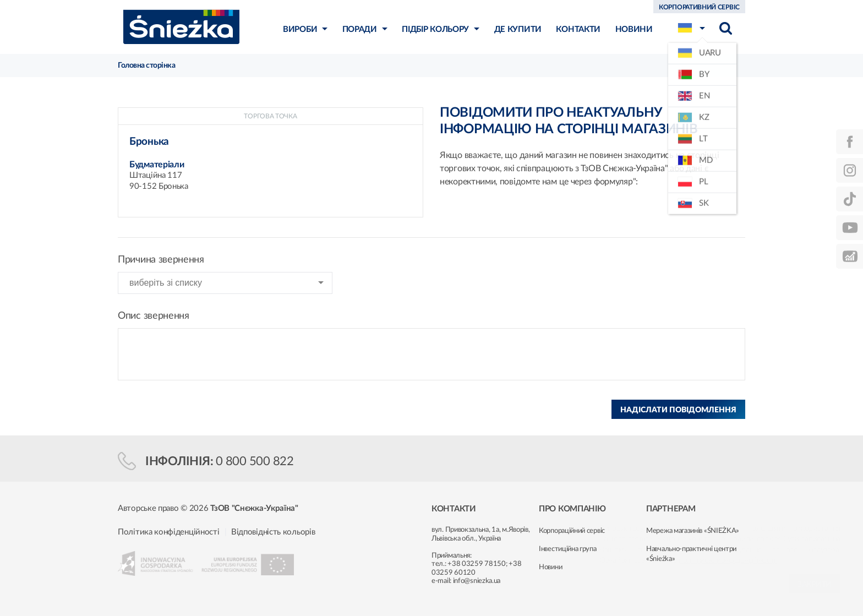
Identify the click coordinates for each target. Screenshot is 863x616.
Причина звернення (161, 260)
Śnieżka (181, 27)
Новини (550, 567)
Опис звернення (154, 316)
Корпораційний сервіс (572, 531)
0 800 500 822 (255, 461)
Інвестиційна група (568, 549)
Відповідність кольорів (273, 532)
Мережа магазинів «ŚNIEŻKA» (693, 531)
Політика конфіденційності (169, 532)
